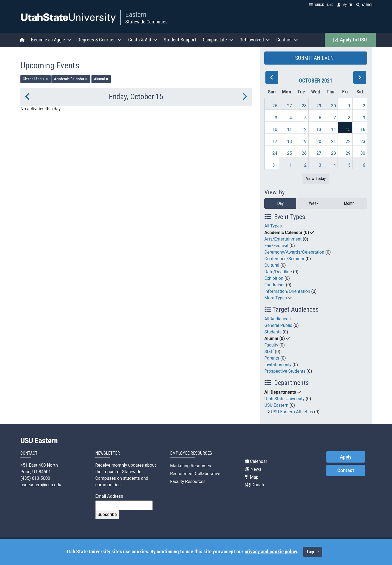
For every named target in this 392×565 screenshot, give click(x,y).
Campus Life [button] (218, 40)
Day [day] (280, 203)
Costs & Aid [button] (143, 40)
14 (333, 130)
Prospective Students (285, 371)
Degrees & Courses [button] (100, 40)
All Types (273, 226)
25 (289, 153)
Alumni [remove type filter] (101, 79)
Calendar (256, 461)
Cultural (272, 265)
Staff (269, 352)
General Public (278, 325)
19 (304, 142)
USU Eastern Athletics (292, 412)
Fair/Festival (276, 246)
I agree (313, 552)
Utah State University (284, 399)
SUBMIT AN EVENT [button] (316, 58)
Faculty (271, 345)
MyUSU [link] (345, 5)
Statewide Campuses (146, 22)
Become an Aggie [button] (51, 40)
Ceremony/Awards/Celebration (294, 252)
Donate (255, 485)
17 (275, 142)
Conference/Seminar (284, 259)
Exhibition (274, 278)
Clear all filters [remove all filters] (36, 79)
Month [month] (349, 203)
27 (289, 106)
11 (289, 130)
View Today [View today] (316, 179)
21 (333, 142)
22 (348, 142)
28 (304, 106)
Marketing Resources (191, 466)
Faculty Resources (188, 482)
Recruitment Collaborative (195, 474)
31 (275, 165)
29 (319, 106)
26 (275, 106)
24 (275, 153)
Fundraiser (275, 285)
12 (304, 130)
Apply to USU (350, 40)
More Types (276, 298)
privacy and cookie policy (271, 552)
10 (275, 130)
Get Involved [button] (255, 40)
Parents (272, 358)
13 (319, 130)
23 (363, 142)
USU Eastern (276, 405)
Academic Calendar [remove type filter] (71, 79)
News (253, 469)
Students (273, 332)
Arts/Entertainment (283, 239)
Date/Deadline (278, 272)
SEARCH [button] (365, 5)
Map (252, 477)
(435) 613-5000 (35, 478)
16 (363, 130)
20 (319, 142)
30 (333, 106)
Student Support (180, 40)
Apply (346, 457)
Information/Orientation (287, 291)
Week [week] (314, 203)
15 (348, 130)
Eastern (136, 14)
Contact (346, 470)
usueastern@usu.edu (41, 485)
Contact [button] (287, 40)
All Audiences (278, 319)
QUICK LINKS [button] (321, 5)
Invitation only (278, 365)
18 (289, 142)
